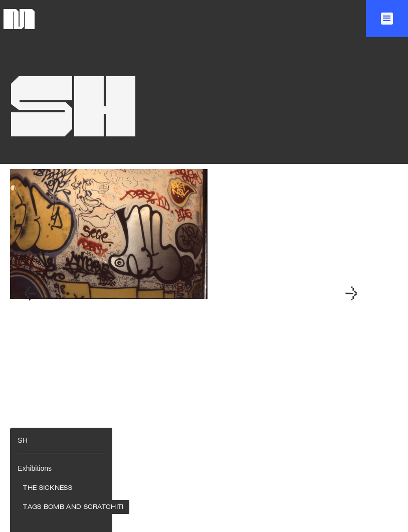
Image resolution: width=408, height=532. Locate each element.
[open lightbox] (148, 294)
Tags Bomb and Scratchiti (73, 507)
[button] (387, 19)
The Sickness (48, 488)
